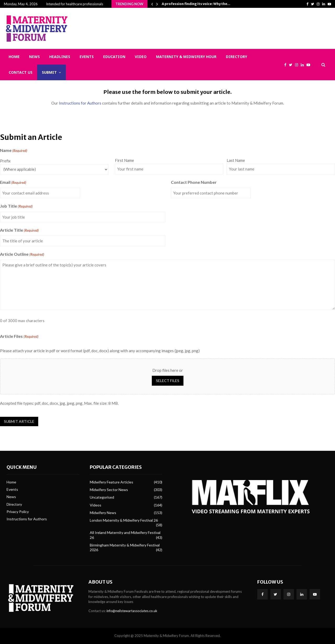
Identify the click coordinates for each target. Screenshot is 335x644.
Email (13, 183)
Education (114, 57)
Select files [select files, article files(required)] (168, 381)
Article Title (19, 230)
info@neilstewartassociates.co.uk (132, 611)
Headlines (60, 57)
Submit (49, 72)
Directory (236, 57)
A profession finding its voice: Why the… (196, 4)
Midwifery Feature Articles (111, 482)
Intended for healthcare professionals (75, 4)
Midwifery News (103, 513)
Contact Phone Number (194, 182)
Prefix (5, 161)
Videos (96, 505)
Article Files (19, 337)
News (34, 57)
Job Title (16, 206)
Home (14, 57)
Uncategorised (102, 497)
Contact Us (21, 72)
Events (87, 57)
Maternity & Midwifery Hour (186, 57)
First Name (124, 160)
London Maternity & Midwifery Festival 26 (124, 520)
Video (141, 57)
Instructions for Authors (80, 103)
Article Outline (22, 254)
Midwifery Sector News (109, 490)
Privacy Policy (18, 512)
